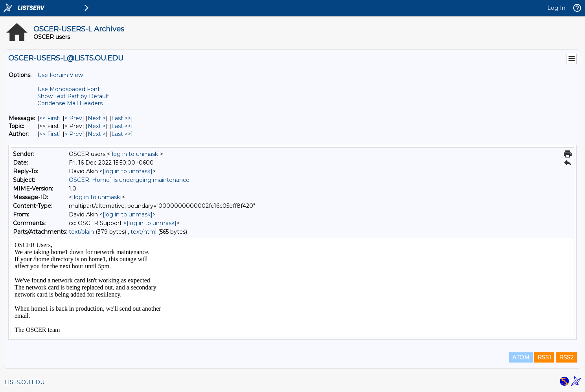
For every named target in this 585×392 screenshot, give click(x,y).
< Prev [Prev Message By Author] (73, 134)
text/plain (81, 232)
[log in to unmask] (135, 154)
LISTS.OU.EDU (24, 382)
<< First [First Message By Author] (49, 134)
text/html (143, 232)
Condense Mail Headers (70, 103)
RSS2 (566, 357)
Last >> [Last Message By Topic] (121, 126)
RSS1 (544, 357)
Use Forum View (60, 75)
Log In (556, 8)
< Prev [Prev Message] (73, 118)
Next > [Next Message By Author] (97, 134)
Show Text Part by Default (73, 96)
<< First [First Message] (49, 118)
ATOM (521, 357)
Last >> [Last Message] (121, 118)
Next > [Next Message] (97, 118)
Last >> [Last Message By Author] (121, 134)
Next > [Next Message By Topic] (97, 126)
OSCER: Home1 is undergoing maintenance (129, 180)
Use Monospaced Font (69, 89)
